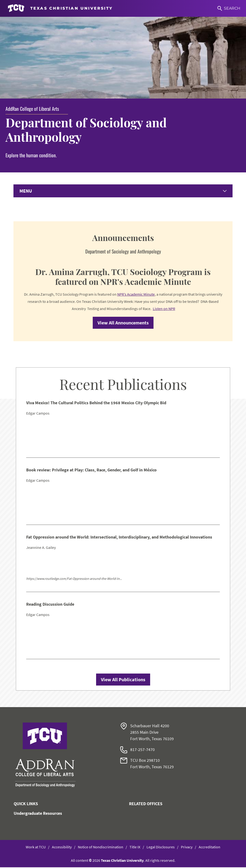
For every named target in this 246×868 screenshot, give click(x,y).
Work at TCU (36, 848)
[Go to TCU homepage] (60, 8)
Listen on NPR (164, 309)
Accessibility (62, 848)
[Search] (229, 8)
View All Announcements (123, 323)
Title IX (135, 848)
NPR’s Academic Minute (136, 295)
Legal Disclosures (161, 848)
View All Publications (123, 680)
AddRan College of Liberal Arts (32, 109)
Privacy (187, 848)
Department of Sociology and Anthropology (86, 130)
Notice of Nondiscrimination (101, 848)
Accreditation (209, 848)
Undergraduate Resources (38, 814)
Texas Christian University (122, 861)
